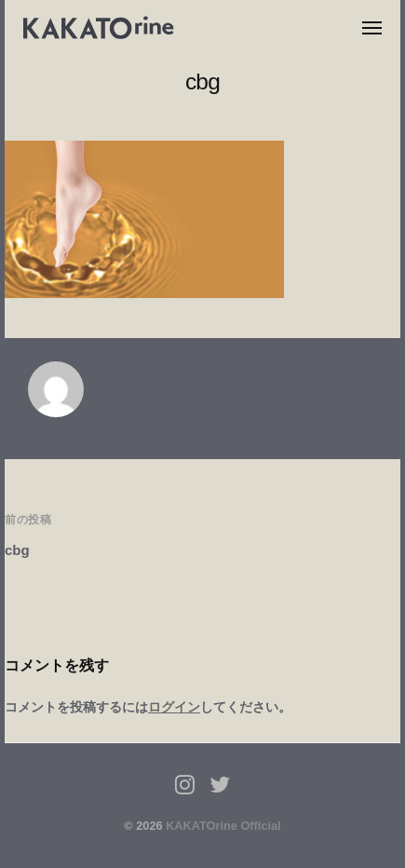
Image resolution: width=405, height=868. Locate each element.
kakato (125, 390)
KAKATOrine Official (223, 826)
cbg (17, 550)
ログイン (174, 707)
